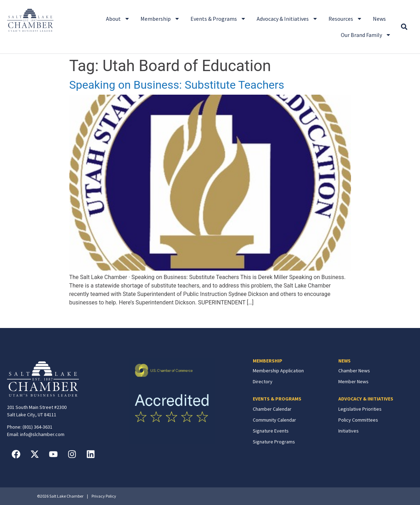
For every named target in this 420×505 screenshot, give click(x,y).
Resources (345, 19)
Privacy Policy (104, 496)
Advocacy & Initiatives (287, 19)
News (379, 19)
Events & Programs (218, 19)
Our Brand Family (366, 35)
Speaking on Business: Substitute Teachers (177, 85)
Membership (160, 19)
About (118, 19)
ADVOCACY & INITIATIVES (366, 399)
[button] (404, 27)
